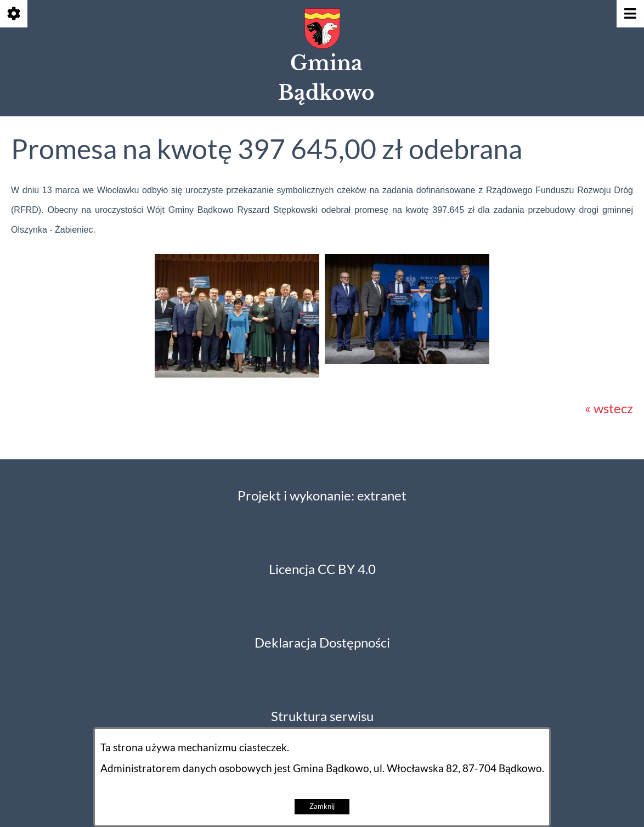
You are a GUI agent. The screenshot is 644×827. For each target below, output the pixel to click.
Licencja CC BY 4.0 (322, 569)
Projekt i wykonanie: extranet (322, 496)
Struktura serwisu (322, 716)
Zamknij (322, 806)
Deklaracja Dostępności (322, 643)
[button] (237, 373)
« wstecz (609, 409)
